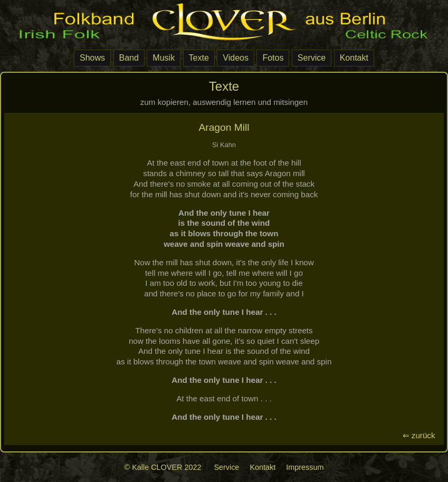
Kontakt (354, 58)
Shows (92, 58)
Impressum (305, 467)
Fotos (273, 58)
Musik (164, 58)
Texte (199, 58)
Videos (236, 58)
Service (312, 58)
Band (129, 58)
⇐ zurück (421, 435)
